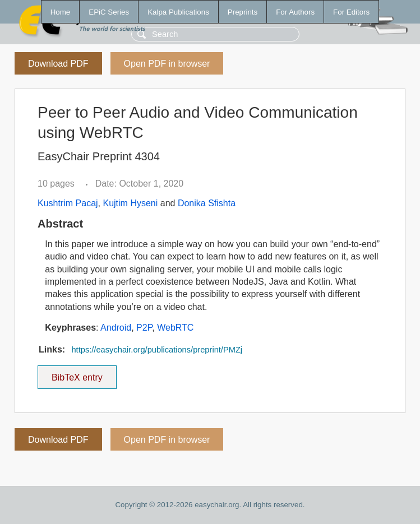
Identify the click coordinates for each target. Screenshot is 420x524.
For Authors (295, 12)
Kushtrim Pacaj (68, 203)
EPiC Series (109, 12)
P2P (144, 328)
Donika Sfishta (207, 203)
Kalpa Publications (178, 12)
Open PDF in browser (167, 64)
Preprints (243, 12)
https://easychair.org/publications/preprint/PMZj (157, 350)
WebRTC (175, 328)
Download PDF (58, 64)
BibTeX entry (77, 374)
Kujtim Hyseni (130, 203)
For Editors (351, 12)
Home (61, 12)
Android (116, 328)
